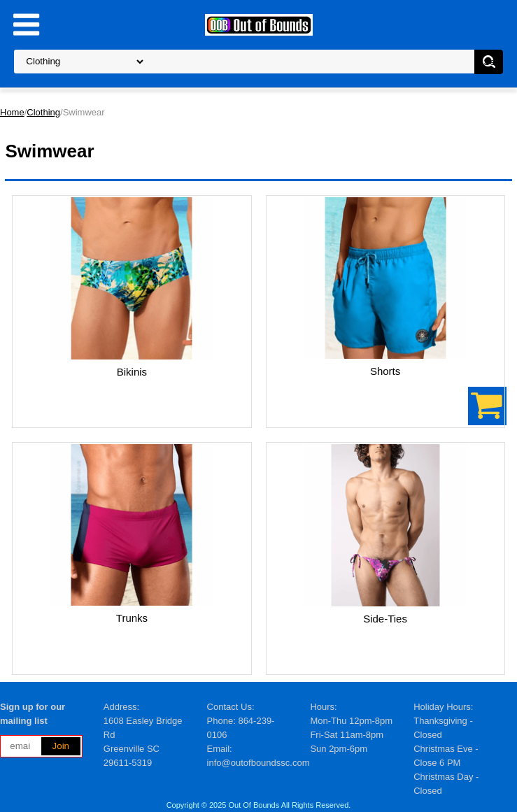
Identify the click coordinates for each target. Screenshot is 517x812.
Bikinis (132, 372)
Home (12, 112)
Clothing (43, 112)
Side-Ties (385, 619)
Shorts (385, 371)
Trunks (132, 618)
